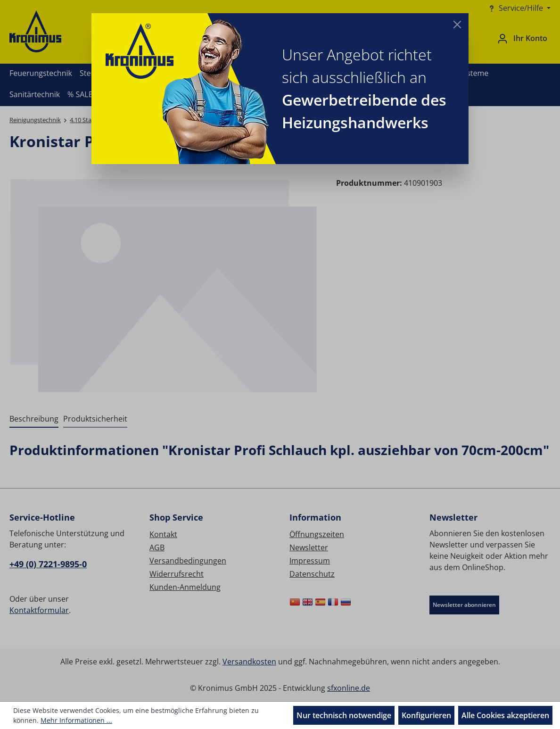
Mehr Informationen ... (76, 720)
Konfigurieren (426, 715)
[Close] (457, 25)
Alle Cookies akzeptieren (505, 715)
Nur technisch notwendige (344, 715)
